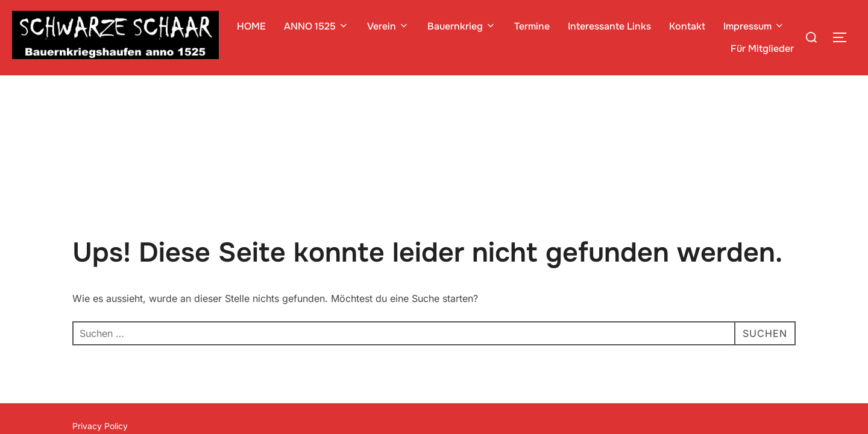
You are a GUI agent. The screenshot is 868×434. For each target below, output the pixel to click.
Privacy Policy (100, 351)
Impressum (754, 26)
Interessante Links (609, 26)
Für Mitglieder (762, 49)
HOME (251, 26)
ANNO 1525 (316, 26)
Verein (388, 26)
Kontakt (687, 26)
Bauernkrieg (462, 26)
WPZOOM (775, 364)
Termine (532, 26)
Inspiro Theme (708, 364)
